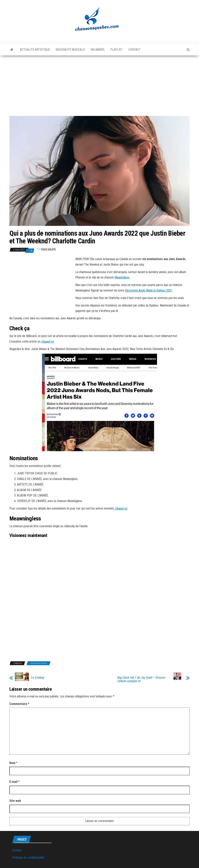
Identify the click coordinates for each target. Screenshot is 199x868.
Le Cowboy (38, 678)
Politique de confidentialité (28, 858)
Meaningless (122, 277)
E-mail (14, 782)
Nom (13, 763)
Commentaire (19, 704)
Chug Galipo (48, 249)
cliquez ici (121, 508)
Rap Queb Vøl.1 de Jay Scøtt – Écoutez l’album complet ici (141, 679)
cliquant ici (48, 342)
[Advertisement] (99, 84)
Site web (15, 801)
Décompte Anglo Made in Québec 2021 (149, 290)
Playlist (116, 50)
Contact (134, 50)
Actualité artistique (35, 50)
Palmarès (97, 50)
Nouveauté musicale (70, 50)
